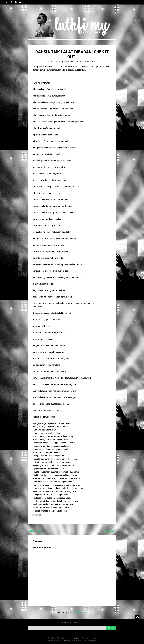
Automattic (59, 641)
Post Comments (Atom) (78, 612)
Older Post (109, 531)
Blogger (93, 638)
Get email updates (72, 623)
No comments (92, 62)
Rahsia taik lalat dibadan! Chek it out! (72, 54)
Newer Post (36, 531)
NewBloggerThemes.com (87, 641)
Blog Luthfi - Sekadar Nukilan (71, 638)
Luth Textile (79, 62)
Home (73, 531)
